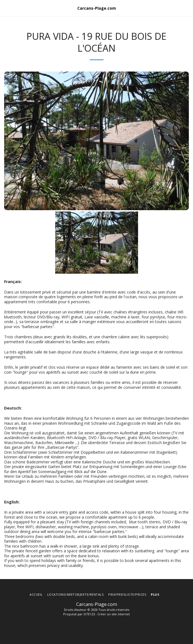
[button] (6, 8)
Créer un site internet (114, 614)
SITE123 (89, 614)
